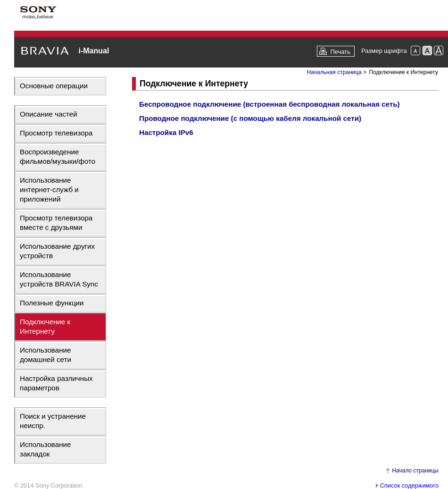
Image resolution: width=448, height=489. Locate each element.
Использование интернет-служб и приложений (49, 190)
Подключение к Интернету (45, 326)
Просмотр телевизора (56, 133)
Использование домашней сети (46, 355)
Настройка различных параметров (56, 383)
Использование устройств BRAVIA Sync (59, 279)
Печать (340, 52)
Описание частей (49, 114)
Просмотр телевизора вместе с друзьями (56, 223)
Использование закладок (46, 449)
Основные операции (54, 86)
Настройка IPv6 (166, 132)
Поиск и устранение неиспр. (53, 421)
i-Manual (94, 51)
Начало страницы (415, 471)
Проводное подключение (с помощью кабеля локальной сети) (250, 118)
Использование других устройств (57, 251)
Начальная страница (334, 72)
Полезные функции (52, 303)
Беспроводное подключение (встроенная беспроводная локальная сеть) (270, 104)
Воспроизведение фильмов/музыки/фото (58, 156)
